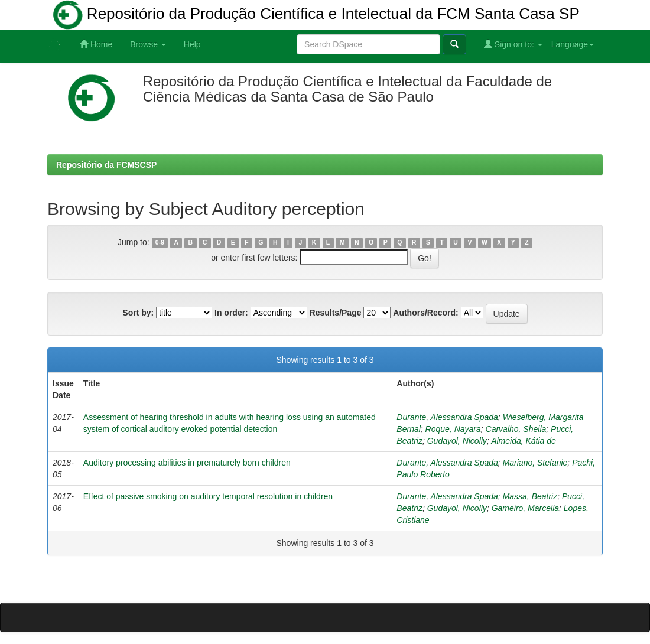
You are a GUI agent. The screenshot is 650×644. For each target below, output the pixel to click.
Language (573, 44)
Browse (148, 44)
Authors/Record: (425, 313)
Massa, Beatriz (530, 496)
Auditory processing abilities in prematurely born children (187, 463)
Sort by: (138, 313)
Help (192, 44)
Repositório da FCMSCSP (106, 165)
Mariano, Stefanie (535, 463)
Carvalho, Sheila (516, 429)
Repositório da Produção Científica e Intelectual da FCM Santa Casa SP (316, 15)
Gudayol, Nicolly (457, 441)
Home (96, 44)
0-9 (160, 243)
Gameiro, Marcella (525, 508)
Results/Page (336, 313)
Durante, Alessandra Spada (447, 417)
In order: (231, 313)
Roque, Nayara (453, 429)
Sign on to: (513, 44)
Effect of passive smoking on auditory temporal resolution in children (208, 496)
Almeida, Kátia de (524, 441)
